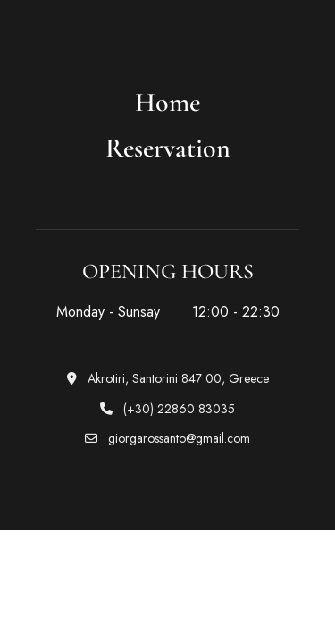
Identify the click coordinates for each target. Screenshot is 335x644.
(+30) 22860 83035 (167, 409)
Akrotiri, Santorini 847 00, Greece (168, 378)
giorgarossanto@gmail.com (167, 438)
